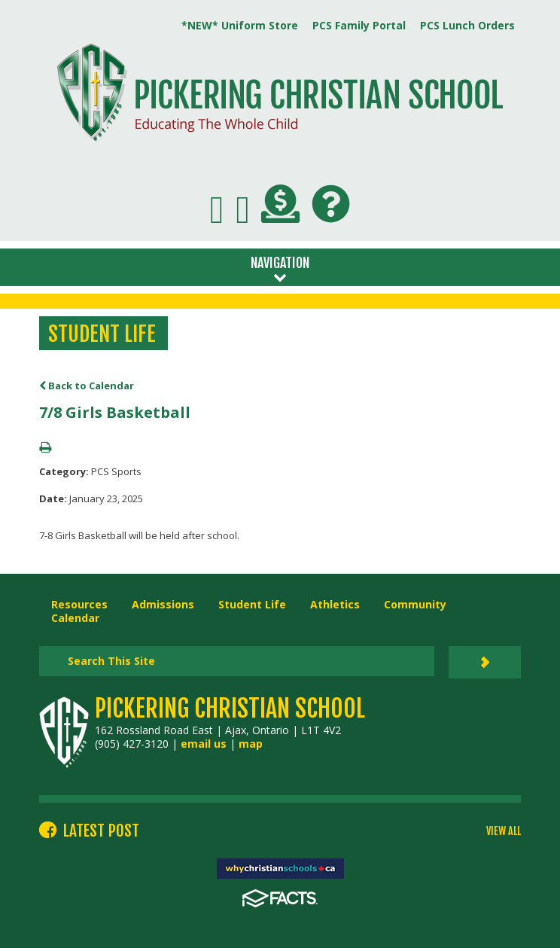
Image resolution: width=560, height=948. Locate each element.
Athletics (335, 604)
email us (204, 744)
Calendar (75, 618)
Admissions (163, 604)
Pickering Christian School (230, 709)
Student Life (252, 604)
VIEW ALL (504, 831)
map (251, 744)
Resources (79, 604)
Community (415, 604)
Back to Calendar (87, 386)
